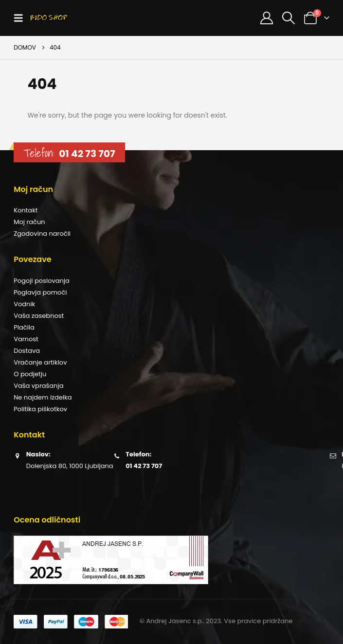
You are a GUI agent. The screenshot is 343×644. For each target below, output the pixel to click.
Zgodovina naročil (42, 234)
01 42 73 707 (87, 154)
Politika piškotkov (40, 409)
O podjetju (30, 374)
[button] (21, 18)
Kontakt (26, 210)
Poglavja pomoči (40, 292)
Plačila (24, 327)
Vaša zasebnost (39, 316)
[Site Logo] (49, 18)
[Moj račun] (266, 18)
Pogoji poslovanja (42, 281)
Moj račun (29, 222)
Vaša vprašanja (38, 386)
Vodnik (24, 304)
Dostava (27, 351)
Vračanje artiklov (40, 362)
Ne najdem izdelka (43, 397)
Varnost (26, 339)
